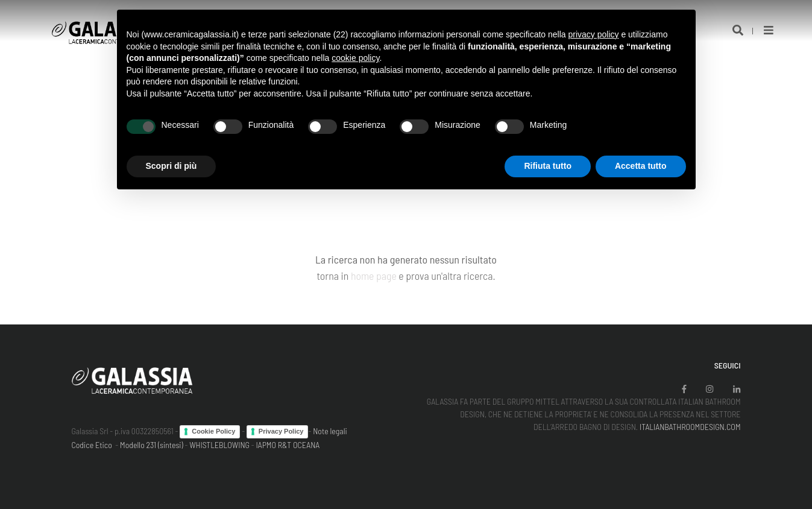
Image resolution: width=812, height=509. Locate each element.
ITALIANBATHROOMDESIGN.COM (690, 427)
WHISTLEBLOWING (219, 445)
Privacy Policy (281, 431)
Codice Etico (92, 445)
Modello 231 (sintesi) (152, 445)
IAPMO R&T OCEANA (288, 445)
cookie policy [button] (355, 58)
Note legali (330, 431)
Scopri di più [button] (172, 166)
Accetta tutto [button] (641, 166)
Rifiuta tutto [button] (548, 166)
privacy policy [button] (593, 34)
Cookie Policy (213, 431)
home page (374, 276)
